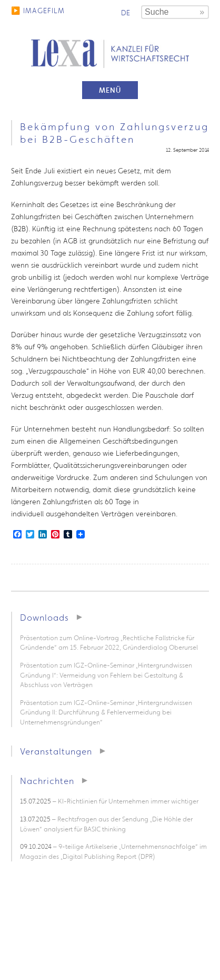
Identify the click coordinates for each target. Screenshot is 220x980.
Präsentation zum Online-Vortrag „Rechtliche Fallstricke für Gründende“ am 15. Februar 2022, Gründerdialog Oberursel (109, 643)
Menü (110, 90)
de (126, 13)
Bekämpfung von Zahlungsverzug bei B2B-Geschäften (114, 133)
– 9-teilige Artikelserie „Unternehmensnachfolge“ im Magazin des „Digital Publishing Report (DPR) (113, 851)
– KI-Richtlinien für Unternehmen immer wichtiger (109, 801)
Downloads (44, 617)
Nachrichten (47, 781)
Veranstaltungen (56, 751)
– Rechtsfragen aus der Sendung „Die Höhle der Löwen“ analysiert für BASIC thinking (106, 824)
